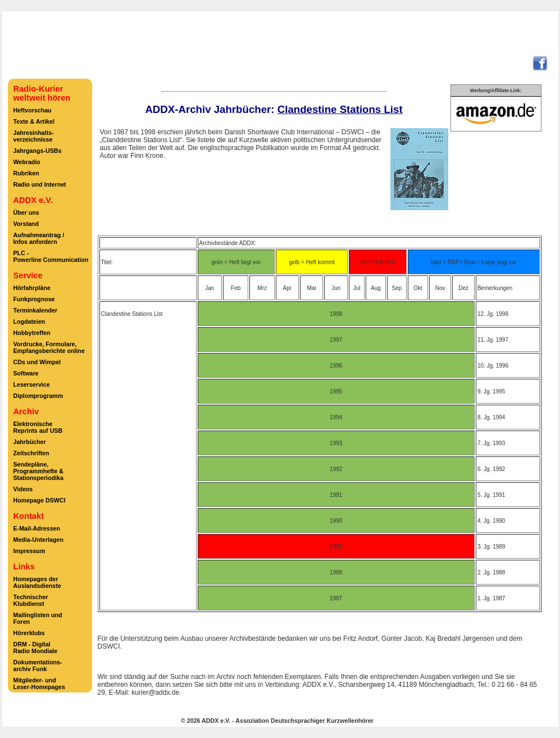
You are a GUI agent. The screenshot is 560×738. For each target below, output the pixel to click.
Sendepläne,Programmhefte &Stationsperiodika (38, 471)
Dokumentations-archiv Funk (38, 665)
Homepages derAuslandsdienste (37, 582)
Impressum (29, 551)
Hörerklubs (29, 633)
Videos (23, 489)
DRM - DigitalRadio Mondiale (36, 648)
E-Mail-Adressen (37, 528)
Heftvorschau (33, 110)
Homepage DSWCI (40, 500)
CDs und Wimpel (37, 362)
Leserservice (32, 384)
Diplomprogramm (38, 396)
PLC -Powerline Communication (51, 256)
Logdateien (29, 322)
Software (26, 373)
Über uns (26, 212)
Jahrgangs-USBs (38, 151)
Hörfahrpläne (32, 288)
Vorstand (26, 224)
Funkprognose (34, 299)
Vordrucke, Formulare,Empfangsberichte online (49, 347)
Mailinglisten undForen (38, 618)
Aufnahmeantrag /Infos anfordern (39, 238)
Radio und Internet (40, 184)
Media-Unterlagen (38, 540)
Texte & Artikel (34, 121)
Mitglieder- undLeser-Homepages (39, 683)
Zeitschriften (31, 453)
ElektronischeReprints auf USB (38, 427)
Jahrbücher (30, 442)
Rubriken (26, 173)
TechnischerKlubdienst (31, 600)
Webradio (27, 162)
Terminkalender (36, 310)
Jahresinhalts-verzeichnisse (34, 136)
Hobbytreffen (32, 333)
